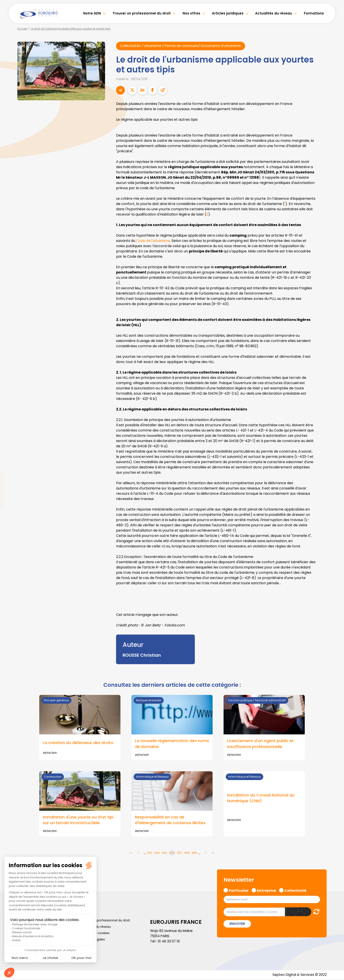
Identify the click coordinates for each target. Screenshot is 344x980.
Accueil (22, 29)
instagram (335, 499)
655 (165, 853)
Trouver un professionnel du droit (142, 13)
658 (187, 853)
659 (194, 853)
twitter (335, 473)
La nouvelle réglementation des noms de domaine (172, 744)
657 (180, 853)
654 (157, 853)
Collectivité (295, 891)
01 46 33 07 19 (169, 942)
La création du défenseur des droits (78, 743)
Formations (314, 13)
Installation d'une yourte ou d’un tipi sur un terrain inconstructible (78, 820)
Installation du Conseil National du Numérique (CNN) (261, 798)
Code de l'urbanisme (154, 241)
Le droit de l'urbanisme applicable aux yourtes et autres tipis (71, 29)
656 (172, 853)
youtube (335, 490)
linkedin (335, 481)
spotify (335, 508)
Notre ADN (92, 13)
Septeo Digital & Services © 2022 (299, 976)
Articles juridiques (228, 13)
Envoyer (237, 925)
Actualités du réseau (274, 13)
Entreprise (266, 891)
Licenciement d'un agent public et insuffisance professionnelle (260, 744)
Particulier (239, 891)
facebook (335, 464)
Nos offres (191, 13)
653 (150, 853)
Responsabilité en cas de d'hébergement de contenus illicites (170, 820)
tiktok (335, 516)
